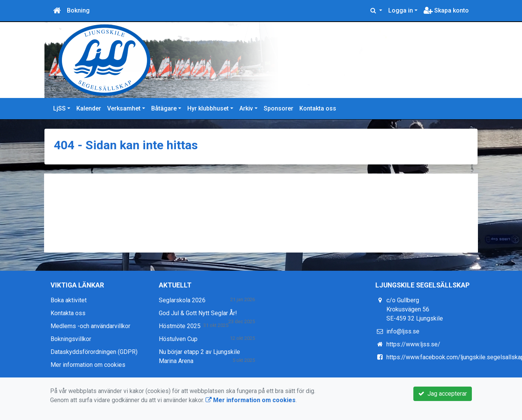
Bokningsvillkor (71, 339)
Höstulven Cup (178, 339)
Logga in (401, 10)
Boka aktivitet (69, 300)
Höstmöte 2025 (180, 326)
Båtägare (164, 108)
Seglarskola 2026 (182, 300)
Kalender (89, 108)
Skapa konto (446, 10)
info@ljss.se (403, 331)
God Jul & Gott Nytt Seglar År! (198, 313)
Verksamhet (124, 108)
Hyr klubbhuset (208, 108)
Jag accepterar (443, 394)
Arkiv (246, 108)
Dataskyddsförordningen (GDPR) (94, 352)
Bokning (78, 10)
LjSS (59, 108)
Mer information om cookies (88, 365)
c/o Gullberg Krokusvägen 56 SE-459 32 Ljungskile (415, 309)
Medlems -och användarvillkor (90, 326)
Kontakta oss (318, 108)
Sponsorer (278, 108)
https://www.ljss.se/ (413, 344)
